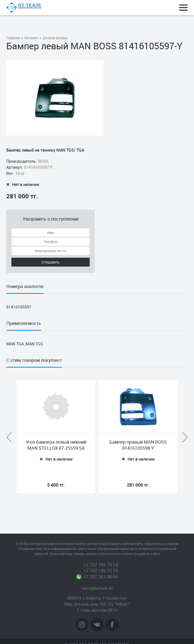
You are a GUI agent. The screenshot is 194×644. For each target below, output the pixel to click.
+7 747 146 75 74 (101, 570)
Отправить (51, 262)
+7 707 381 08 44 (101, 577)
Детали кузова (55, 38)
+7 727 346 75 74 (101, 564)
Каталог (31, 38)
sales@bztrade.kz (97, 588)
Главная (13, 38)
